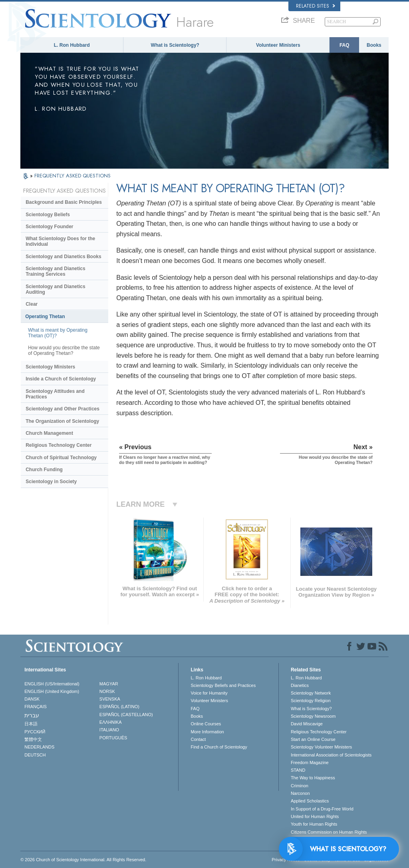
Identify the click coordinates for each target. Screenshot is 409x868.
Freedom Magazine (310, 762)
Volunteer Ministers (278, 45)
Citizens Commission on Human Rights (329, 832)
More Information (207, 732)
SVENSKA (110, 699)
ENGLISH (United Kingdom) (52, 691)
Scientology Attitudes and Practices (55, 394)
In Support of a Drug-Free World (322, 809)
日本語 (31, 724)
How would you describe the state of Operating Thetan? (64, 350)
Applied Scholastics (310, 801)
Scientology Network (311, 693)
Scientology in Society (51, 482)
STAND (298, 770)
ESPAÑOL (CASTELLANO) (126, 715)
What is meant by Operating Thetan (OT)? (58, 333)
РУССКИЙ (35, 732)
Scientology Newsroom (313, 716)
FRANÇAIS (36, 707)
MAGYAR (109, 684)
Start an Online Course (313, 739)
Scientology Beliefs (48, 215)
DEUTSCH (35, 755)
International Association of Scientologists (331, 755)
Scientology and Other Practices (63, 409)
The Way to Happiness (313, 778)
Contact (198, 739)
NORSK (107, 691)
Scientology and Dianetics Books (63, 257)
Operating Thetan (45, 317)
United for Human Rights (315, 816)
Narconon (300, 793)
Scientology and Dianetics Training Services (55, 271)
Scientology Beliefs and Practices (223, 685)
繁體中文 (33, 739)
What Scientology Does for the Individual (60, 241)
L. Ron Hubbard (72, 45)
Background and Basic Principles (64, 202)
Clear (32, 304)
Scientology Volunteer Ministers (321, 747)
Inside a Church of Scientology (61, 379)
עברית (32, 715)
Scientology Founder (49, 227)
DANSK (32, 699)
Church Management (49, 433)
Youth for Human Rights (314, 824)
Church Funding (44, 470)
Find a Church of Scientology (219, 747)
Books (374, 45)
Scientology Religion (311, 701)
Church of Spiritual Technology (61, 458)
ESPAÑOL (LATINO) (119, 707)
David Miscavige (307, 724)
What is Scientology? (175, 45)
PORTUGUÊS (113, 738)
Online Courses (206, 724)
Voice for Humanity (209, 693)
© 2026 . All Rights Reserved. (83, 860)
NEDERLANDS (39, 747)
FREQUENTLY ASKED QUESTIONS (72, 176)
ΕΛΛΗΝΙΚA (111, 722)
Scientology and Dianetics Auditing (55, 289)
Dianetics (300, 685)
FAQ (344, 45)
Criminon (300, 786)
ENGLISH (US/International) (52, 684)
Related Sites (316, 6)
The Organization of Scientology (62, 421)
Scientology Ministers (50, 367)
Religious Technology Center (59, 445)
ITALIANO (109, 730)
